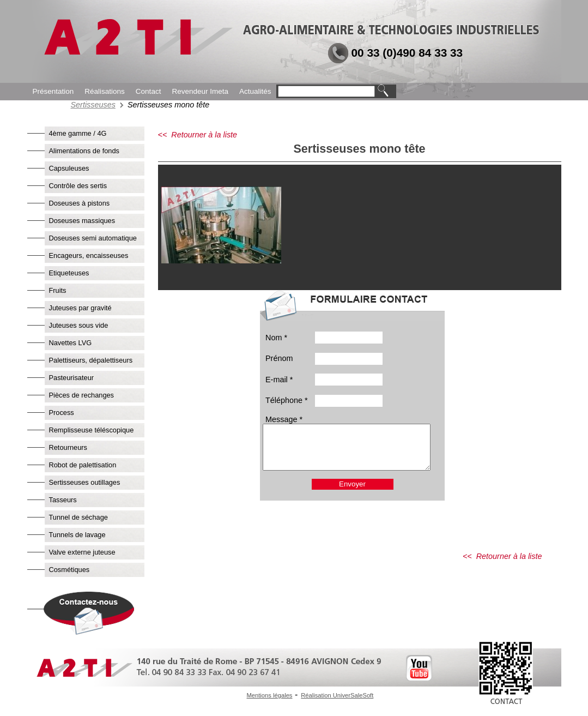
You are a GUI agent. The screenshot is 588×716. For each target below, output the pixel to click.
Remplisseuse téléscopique (92, 430)
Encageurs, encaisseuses (89, 255)
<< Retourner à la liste (198, 135)
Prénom (279, 358)
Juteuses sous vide (79, 325)
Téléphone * (287, 400)
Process (62, 413)
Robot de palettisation (83, 465)
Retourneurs (68, 447)
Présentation (53, 91)
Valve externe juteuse (82, 552)
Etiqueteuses (69, 273)
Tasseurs (63, 500)
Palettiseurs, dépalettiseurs (91, 360)
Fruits (58, 290)
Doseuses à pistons (80, 203)
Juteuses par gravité (80, 308)
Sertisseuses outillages (85, 482)
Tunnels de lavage (77, 535)
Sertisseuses (93, 105)
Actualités (255, 91)
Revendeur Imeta (200, 91)
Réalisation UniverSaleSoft (337, 695)
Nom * (276, 338)
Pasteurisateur (72, 378)
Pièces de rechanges (82, 395)
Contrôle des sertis (78, 186)
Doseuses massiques (82, 221)
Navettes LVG (71, 343)
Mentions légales (270, 695)
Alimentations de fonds (84, 151)
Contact (148, 91)
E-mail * (279, 380)
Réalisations (105, 91)
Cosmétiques (69, 570)
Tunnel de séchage (78, 517)
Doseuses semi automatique (93, 238)
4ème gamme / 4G (78, 133)
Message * (284, 419)
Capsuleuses (69, 168)
